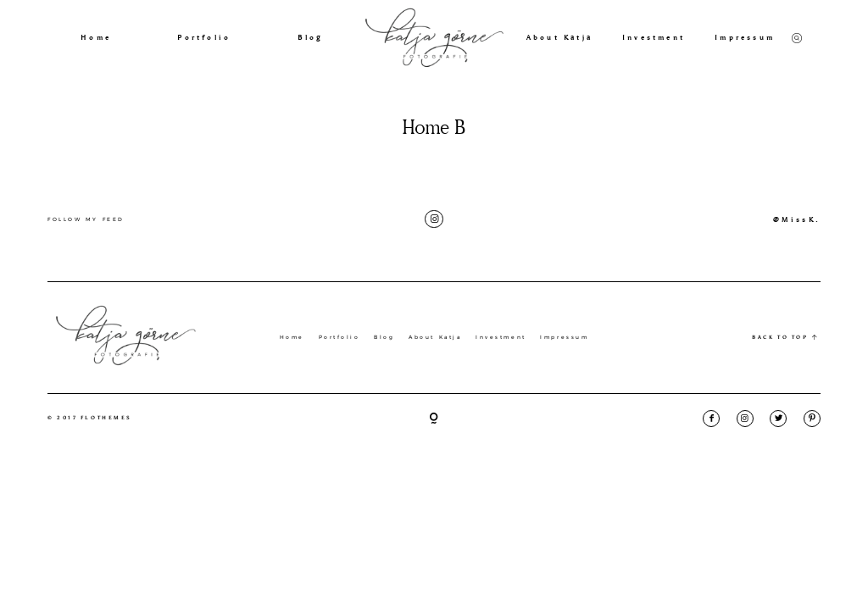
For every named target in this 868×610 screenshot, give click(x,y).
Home (96, 37)
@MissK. (797, 219)
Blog (311, 37)
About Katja (559, 37)
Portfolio (204, 37)
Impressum (745, 37)
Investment (654, 37)
